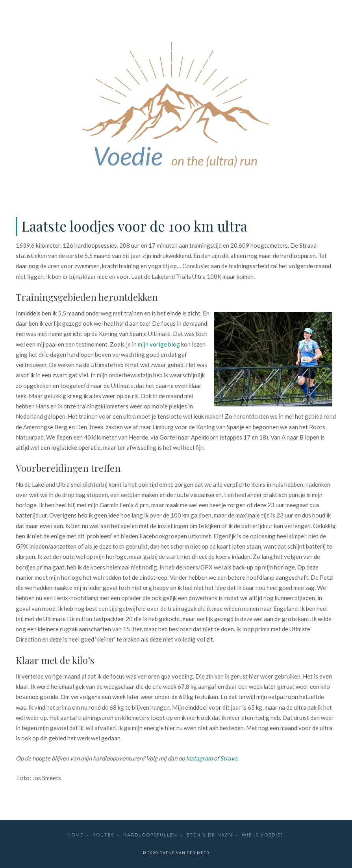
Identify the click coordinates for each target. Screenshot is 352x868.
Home (75, 835)
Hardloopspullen (150, 835)
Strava (229, 758)
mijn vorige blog (159, 344)
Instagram (199, 758)
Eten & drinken (210, 835)
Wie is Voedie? (262, 835)
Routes (103, 835)
